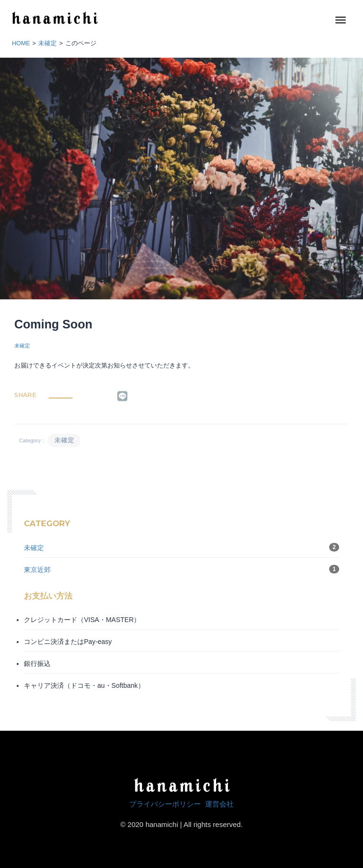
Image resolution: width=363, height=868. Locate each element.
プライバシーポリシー (165, 804)
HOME (21, 43)
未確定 (47, 43)
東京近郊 (37, 570)
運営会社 (219, 804)
